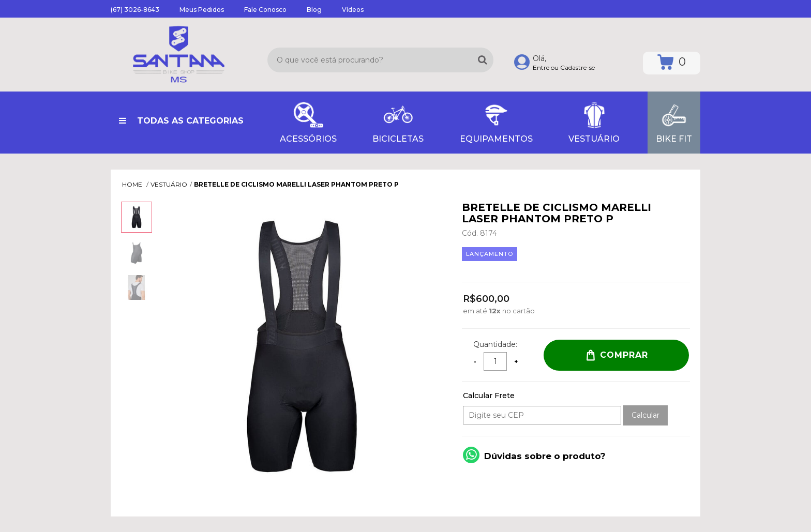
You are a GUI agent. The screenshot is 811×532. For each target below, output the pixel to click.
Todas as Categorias (181, 121)
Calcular (645, 415)
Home (133, 184)
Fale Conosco (265, 10)
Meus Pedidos (202, 10)
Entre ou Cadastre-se (564, 67)
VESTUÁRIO (594, 122)
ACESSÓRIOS (308, 122)
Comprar (616, 355)
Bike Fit (674, 122)
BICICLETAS (398, 122)
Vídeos (353, 10)
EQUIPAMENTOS (496, 122)
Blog (314, 10)
